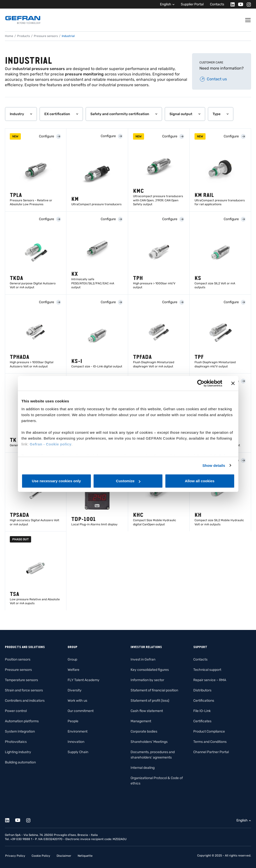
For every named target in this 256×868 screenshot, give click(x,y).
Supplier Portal (192, 4)
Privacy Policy (15, 856)
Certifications (204, 701)
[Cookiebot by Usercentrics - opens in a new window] (201, 383)
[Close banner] (233, 383)
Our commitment (81, 711)
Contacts (217, 4)
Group (72, 659)
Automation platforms (22, 721)
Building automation (20, 762)
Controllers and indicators (25, 701)
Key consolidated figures (150, 670)
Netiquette (85, 856)
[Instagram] (247, 4)
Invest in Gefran (143, 659)
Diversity (75, 690)
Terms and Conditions (210, 742)
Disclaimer (64, 856)
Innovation (76, 742)
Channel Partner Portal (211, 752)
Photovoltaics (16, 742)
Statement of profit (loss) (150, 701)
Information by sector (147, 680)
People (73, 721)
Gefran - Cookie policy (50, 444)
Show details (214, 465)
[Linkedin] (231, 4)
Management (141, 721)
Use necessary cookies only (56, 481)
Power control (16, 711)
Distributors (202, 690)
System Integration (20, 731)
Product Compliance (209, 731)
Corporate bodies (144, 731)
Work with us (77, 701)
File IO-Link (202, 711)
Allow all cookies (200, 481)
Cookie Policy (41, 856)
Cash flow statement (147, 711)
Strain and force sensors (24, 690)
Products (24, 36)
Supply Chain (78, 752)
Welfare (73, 670)
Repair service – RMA (210, 680)
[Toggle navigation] (248, 20)
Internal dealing (143, 768)
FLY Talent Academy (84, 680)
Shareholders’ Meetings (149, 742)
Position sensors (18, 659)
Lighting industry (18, 752)
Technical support (207, 670)
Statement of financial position (154, 690)
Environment (78, 731)
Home (9, 36)
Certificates (202, 721)
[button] (21, 114)
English (166, 4)
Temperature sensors (21, 680)
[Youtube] (239, 4)
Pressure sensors (46, 36)
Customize (128, 481)
